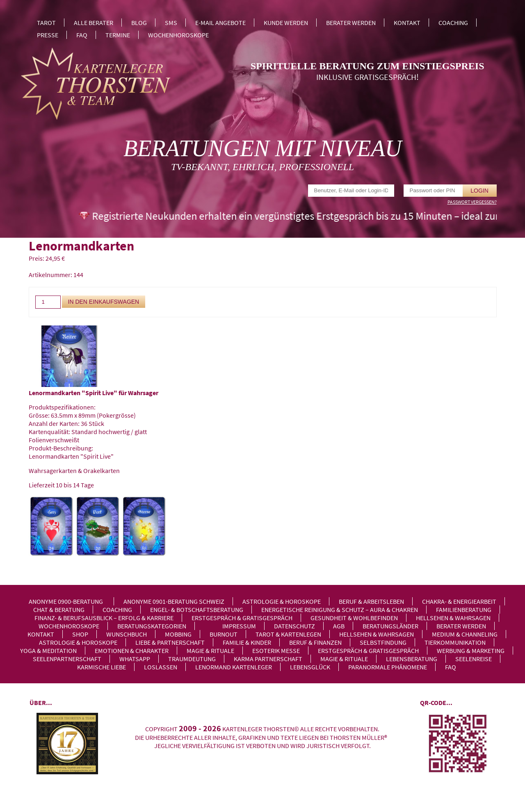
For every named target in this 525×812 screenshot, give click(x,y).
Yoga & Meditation (48, 651)
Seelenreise (474, 659)
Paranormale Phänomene (388, 667)
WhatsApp (135, 659)
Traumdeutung (192, 659)
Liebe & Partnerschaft (170, 642)
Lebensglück (310, 667)
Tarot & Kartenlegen (288, 634)
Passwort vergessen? (472, 202)
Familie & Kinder (247, 642)
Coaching (453, 23)
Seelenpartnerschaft (67, 659)
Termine (118, 35)
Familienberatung (464, 610)
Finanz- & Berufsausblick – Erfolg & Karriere (104, 618)
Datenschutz (294, 626)
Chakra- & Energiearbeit (459, 601)
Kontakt (407, 23)
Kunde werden (286, 23)
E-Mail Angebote (220, 23)
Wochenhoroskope (178, 35)
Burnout (224, 634)
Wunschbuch (127, 634)
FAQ (82, 35)
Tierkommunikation (455, 642)
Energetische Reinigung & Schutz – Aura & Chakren (340, 610)
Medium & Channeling (465, 634)
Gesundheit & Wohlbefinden (354, 618)
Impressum (239, 626)
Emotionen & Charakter (132, 651)
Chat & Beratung (59, 610)
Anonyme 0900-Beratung (66, 601)
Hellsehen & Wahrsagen (453, 618)
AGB (339, 626)
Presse (48, 35)
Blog (139, 23)
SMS (171, 23)
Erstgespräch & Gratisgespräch (242, 618)
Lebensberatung (412, 659)
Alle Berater (94, 23)
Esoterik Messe (276, 651)
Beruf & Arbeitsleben (371, 601)
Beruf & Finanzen (315, 642)
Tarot (46, 23)
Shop (80, 634)
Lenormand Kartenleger (234, 667)
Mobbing (178, 634)
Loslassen (161, 667)
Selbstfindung (383, 642)
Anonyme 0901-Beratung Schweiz (174, 601)
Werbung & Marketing (471, 651)
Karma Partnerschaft (268, 659)
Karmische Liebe (102, 667)
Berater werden (351, 23)
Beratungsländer (390, 626)
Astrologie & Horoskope (282, 601)
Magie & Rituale (210, 651)
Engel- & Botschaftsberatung (197, 610)
